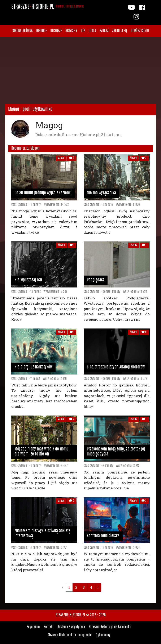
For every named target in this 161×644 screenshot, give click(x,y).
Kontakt (49, 627)
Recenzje (56, 31)
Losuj (92, 31)
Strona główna (23, 31)
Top (83, 31)
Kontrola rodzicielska (103, 536)
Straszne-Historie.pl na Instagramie (70, 635)
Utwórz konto (140, 31)
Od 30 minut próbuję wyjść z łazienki (43, 193)
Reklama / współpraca (71, 627)
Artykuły (71, 31)
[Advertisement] (80, 70)
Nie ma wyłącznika (101, 193)
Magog (61, 158)
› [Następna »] (98, 587)
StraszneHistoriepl (48, 7)
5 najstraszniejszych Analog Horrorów (116, 367)
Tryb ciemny (103, 635)
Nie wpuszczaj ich (28, 280)
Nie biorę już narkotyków (33, 367)
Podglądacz (96, 280)
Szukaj (104, 31)
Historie (42, 31)
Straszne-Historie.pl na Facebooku (110, 627)
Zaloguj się (120, 31)
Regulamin (33, 627)
